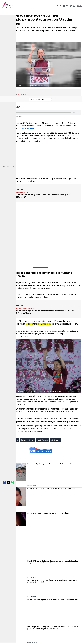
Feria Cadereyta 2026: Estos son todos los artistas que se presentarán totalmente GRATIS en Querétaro (51, 620)
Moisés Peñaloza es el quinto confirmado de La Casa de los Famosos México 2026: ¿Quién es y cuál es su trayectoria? (52, 639)
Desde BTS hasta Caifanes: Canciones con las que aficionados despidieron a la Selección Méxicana (53, 541)
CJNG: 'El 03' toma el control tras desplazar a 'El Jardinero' (51, 488)
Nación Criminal (43, 440)
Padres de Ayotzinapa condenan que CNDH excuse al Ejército (53, 464)
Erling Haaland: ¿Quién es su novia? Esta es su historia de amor (53, 579)
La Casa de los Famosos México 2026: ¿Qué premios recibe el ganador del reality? (52, 560)
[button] (4, 482)
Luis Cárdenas (55, 440)
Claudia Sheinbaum (26, 128)
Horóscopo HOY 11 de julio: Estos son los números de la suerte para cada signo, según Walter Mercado (53, 601)
